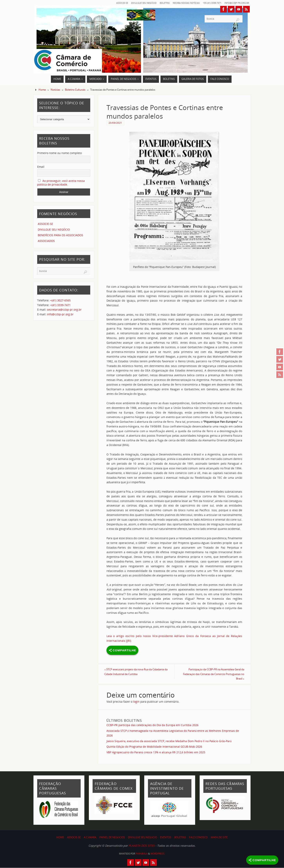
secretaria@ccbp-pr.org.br (64, 310)
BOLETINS (153, 3)
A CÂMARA (90, 838)
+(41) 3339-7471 (60, 305)
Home (42, 90)
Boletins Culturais (75, 90)
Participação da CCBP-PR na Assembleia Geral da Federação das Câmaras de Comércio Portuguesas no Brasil (210, 674)
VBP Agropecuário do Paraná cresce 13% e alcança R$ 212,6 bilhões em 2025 (156, 753)
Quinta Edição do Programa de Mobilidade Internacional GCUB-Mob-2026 (154, 747)
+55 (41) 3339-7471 (207, 3)
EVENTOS (166, 838)
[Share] (262, 860)
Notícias (55, 90)
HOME (60, 838)
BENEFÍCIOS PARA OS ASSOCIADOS (61, 235)
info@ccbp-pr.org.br (235, 3)
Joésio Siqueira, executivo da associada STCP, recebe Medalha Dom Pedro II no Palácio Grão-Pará (169, 741)
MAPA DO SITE (219, 838)
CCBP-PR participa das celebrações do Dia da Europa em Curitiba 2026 (152, 725)
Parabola (142, 854)
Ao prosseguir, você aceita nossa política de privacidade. (61, 183)
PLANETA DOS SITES (142, 846)
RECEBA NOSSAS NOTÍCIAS (178, 3)
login (136, 702)
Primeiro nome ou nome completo (60, 153)
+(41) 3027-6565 (60, 300)
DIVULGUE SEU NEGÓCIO (130, 3)
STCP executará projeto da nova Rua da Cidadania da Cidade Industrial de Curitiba (135, 672)
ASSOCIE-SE (105, 3)
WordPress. (158, 854)
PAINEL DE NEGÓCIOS (112, 838)
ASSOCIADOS (46, 241)
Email (41, 167)
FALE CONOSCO (198, 838)
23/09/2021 (115, 123)
